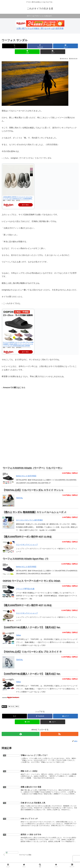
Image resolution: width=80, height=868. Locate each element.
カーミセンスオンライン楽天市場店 (29, 520)
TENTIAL (19, 660)
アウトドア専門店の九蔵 (25, 589)
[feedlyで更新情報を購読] (21, 734)
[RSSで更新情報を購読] (59, 734)
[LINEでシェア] (27, 52)
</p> (8, 435)
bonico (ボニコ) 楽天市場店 (26, 476)
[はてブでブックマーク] (65, 46)
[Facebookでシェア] (40, 46)
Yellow (18, 635)
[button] (53, 52)
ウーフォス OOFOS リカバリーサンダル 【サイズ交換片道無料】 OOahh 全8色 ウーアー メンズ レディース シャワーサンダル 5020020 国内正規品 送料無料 (18, 344)
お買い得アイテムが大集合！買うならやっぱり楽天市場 (40, 28)
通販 (4, 706)
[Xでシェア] (15, 46)
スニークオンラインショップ (27, 545)
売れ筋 (11, 706)
